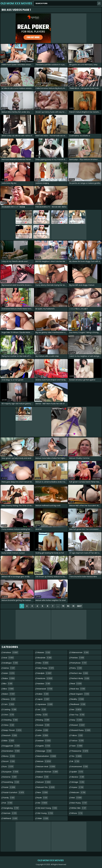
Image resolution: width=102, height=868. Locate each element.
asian (9, 673)
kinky (42, 715)
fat (8, 803)
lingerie (44, 746)
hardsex (44, 684)
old (42, 803)
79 (63, 606)
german (10, 813)
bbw (9, 689)
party (77, 668)
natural (44, 782)
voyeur (77, 787)
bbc (8, 684)
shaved (78, 725)
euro (9, 767)
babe (9, 678)
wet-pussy (79, 803)
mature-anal (46, 767)
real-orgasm (80, 694)
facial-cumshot (14, 792)
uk (75, 761)
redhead (78, 704)
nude (42, 798)
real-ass (78, 689)
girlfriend (10, 818)
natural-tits (46, 787)
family (9, 798)
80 (68, 606)
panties (78, 658)
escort (9, 761)
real (77, 684)
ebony (9, 756)
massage (44, 751)
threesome (80, 751)
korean (43, 725)
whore (77, 813)
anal (9, 658)
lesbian (44, 741)
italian (43, 694)
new (43, 792)
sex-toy (78, 715)
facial (9, 787)
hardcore (45, 678)
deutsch (10, 735)
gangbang (11, 808)
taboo (77, 735)
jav (42, 710)
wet (77, 798)
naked (43, 777)
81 (73, 606)
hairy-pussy (46, 668)
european (11, 772)
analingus (11, 663)
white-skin (79, 808)
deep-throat (13, 730)
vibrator (78, 777)
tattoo (78, 741)
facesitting (11, 782)
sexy (77, 720)
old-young (45, 813)
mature (44, 761)
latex (43, 730)
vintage (78, 782)
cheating (11, 720)
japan (43, 699)
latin (43, 735)
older (43, 818)
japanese (45, 704)
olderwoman (80, 652)
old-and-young (47, 808)
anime (9, 668)
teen (77, 746)
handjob (44, 673)
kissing (43, 720)
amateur (11, 652)
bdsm (9, 694)
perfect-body (80, 678)
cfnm (9, 715)
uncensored (80, 767)
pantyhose (79, 663)
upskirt (77, 772)
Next (79, 606)
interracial (45, 689)
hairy (43, 663)
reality (78, 699)
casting (10, 710)
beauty (9, 699)
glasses (44, 652)
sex (76, 710)
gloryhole (45, 658)
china (9, 725)
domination (12, 751)
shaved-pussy (81, 730)
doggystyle (12, 746)
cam (9, 704)
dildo (9, 741)
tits (77, 756)
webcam (78, 792)
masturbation (47, 756)
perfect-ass (80, 673)
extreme (10, 777)
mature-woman (48, 772)
